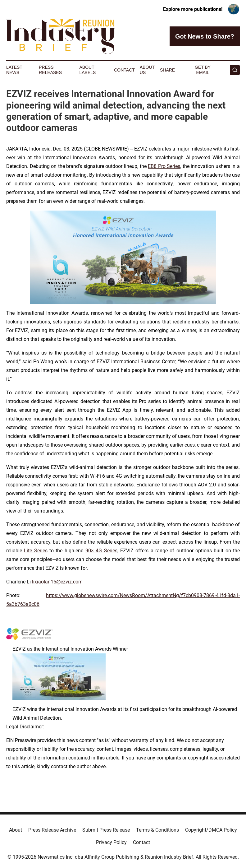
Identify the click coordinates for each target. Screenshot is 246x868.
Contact (124, 70)
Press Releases (50, 70)
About (16, 830)
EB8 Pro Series (164, 166)
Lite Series (36, 551)
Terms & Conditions (157, 830)
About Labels (87, 70)
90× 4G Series (101, 551)
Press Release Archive (52, 830)
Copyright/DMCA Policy (211, 830)
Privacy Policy (111, 842)
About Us (147, 70)
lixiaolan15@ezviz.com (57, 582)
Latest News (14, 70)
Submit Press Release (106, 830)
